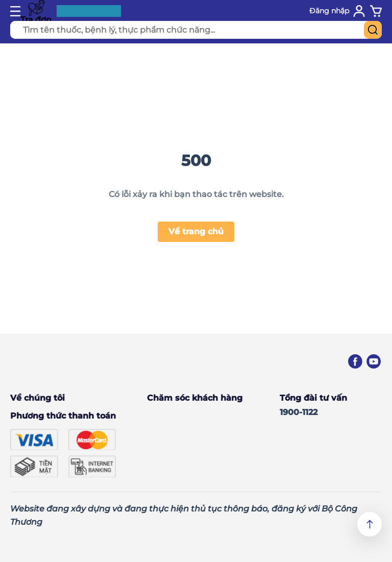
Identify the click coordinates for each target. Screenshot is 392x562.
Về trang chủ (196, 231)
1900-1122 (299, 412)
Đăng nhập (329, 11)
